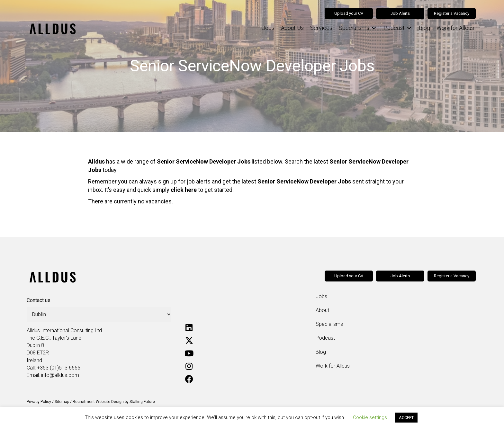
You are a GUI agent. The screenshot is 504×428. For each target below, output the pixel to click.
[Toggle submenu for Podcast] (409, 28)
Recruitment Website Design (98, 402)
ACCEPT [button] (406, 418)
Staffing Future (142, 402)
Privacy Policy (39, 402)
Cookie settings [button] (370, 417)
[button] (189, 328)
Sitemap (62, 402)
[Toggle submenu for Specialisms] (374, 28)
